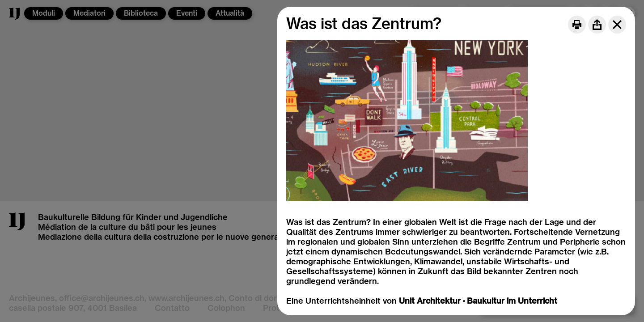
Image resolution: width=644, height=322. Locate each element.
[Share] (597, 25)
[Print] (577, 25)
